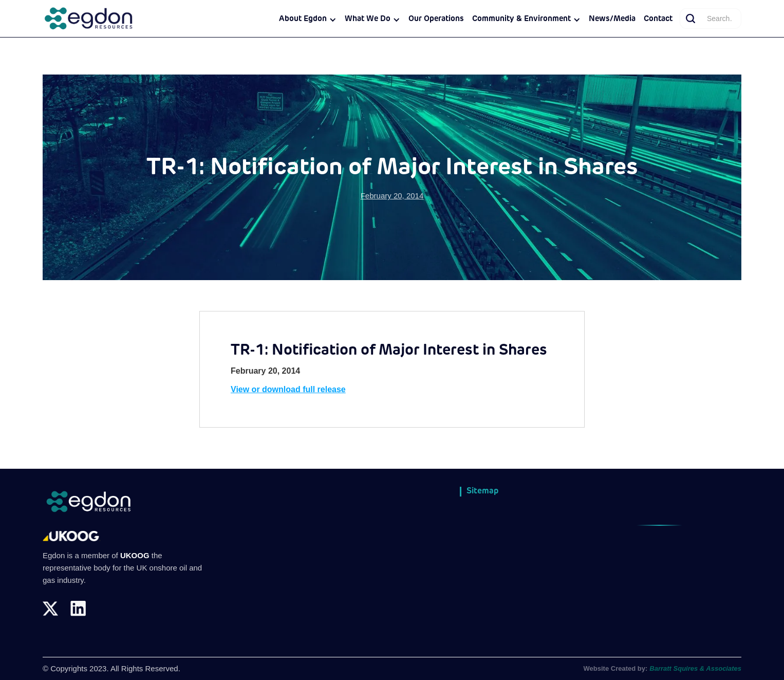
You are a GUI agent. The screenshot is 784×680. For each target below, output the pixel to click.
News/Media (612, 19)
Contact (658, 19)
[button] (308, 20)
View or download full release (288, 389)
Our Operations (436, 19)
